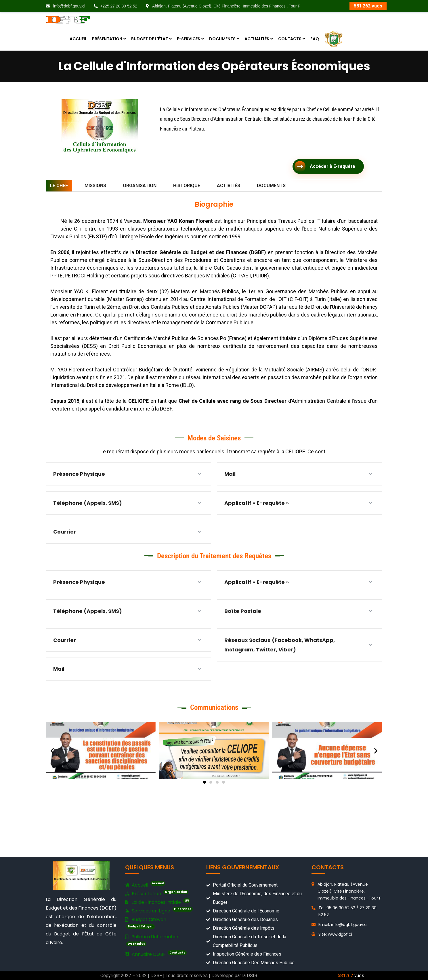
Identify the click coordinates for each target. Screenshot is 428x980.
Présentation (157, 894)
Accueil (145, 885)
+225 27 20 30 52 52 (115, 6)
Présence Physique (80, 474)
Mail (231, 474)
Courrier (65, 532)
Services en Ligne (159, 911)
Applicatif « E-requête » (257, 503)
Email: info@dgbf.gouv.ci (343, 925)
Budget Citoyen (146, 923)
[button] (52, 750)
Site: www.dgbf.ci (335, 934)
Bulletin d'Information (152, 940)
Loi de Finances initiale (158, 902)
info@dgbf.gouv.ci (65, 6)
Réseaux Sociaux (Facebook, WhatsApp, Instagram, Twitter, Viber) (280, 645)
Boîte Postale (243, 611)
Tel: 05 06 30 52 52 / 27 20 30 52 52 (347, 911)
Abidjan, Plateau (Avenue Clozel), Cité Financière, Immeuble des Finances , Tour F (223, 6)
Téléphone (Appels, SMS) (88, 503)
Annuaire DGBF (156, 954)
